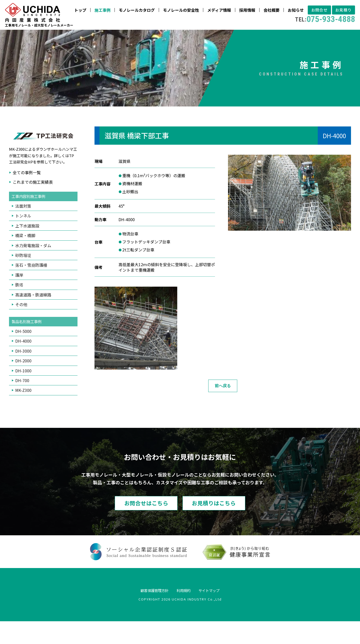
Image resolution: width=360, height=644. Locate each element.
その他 (21, 326)
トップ (11, 36)
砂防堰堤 (23, 277)
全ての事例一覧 (27, 194)
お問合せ (251, 36)
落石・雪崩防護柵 (31, 287)
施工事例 (33, 36)
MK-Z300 (23, 412)
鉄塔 (19, 307)
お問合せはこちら (141, 525)
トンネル (23, 238)
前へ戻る (223, 407)
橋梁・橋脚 (25, 257)
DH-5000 (23, 353)
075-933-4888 (257, 46)
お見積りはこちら (219, 525)
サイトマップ (213, 613)
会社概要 (202, 36)
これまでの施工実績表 (33, 204)
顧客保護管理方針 (151, 613)
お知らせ (226, 36)
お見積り (278, 36)
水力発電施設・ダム (33, 267)
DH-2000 (23, 383)
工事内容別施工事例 (29, 218)
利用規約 (184, 613)
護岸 (19, 297)
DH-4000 (23, 363)
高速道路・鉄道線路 (33, 316)
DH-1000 (23, 393)
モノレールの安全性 (112, 36)
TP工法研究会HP (41, 180)
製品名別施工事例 (27, 344)
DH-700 (22, 402)
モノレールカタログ (67, 36)
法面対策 (23, 228)
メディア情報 (150, 36)
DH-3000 (23, 373)
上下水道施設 (27, 247)
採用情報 (178, 36)
